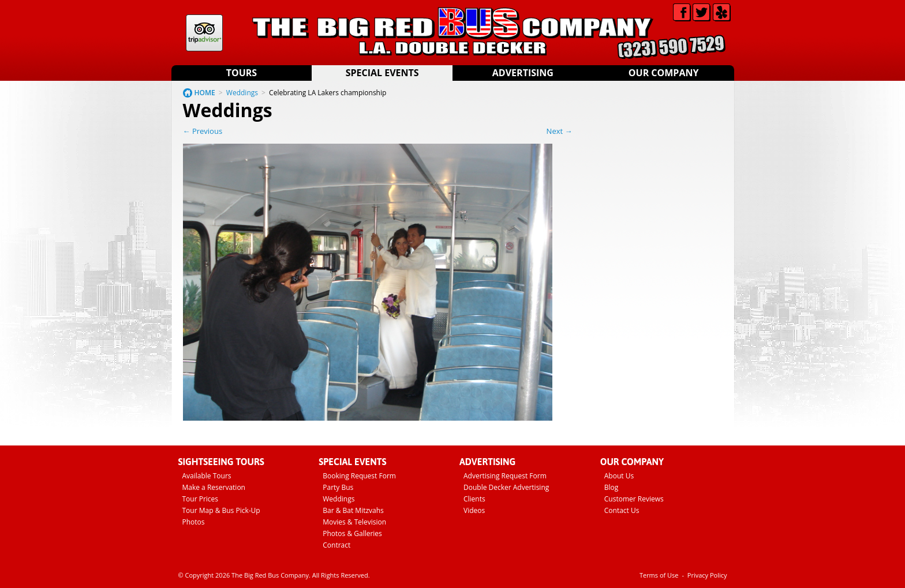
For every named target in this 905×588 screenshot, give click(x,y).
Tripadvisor (204, 33)
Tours (242, 73)
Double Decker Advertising (506, 487)
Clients (474, 499)
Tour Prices (201, 499)
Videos (474, 510)
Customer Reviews (634, 499)
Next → (560, 131)
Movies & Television (354, 522)
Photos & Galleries (352, 533)
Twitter (702, 12)
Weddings (242, 93)
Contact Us (622, 510)
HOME (205, 93)
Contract (336, 545)
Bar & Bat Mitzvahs (353, 510)
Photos (194, 522)
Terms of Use (659, 575)
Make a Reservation (214, 487)
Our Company (664, 73)
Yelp (722, 12)
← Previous (203, 131)
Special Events (382, 73)
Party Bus (338, 487)
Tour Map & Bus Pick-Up (221, 510)
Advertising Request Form (505, 476)
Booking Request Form (359, 476)
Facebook (682, 12)
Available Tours (207, 476)
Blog (612, 487)
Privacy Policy (707, 575)
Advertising (523, 73)
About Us (619, 476)
